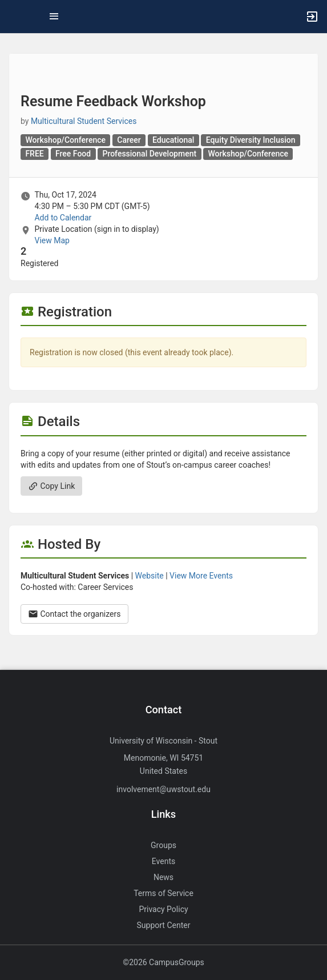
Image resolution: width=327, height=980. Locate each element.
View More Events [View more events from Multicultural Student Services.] (201, 576)
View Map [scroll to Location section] (52, 240)
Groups (163, 845)
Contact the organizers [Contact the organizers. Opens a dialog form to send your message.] (74, 614)
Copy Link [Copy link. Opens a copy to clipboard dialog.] (51, 486)
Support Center (164, 925)
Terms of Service (163, 893)
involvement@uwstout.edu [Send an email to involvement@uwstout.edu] (163, 789)
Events (163, 861)
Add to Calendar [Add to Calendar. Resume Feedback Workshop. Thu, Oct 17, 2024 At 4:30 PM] (63, 218)
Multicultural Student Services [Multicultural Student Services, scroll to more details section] (84, 121)
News (163, 877)
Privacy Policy (163, 909)
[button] (14, 17)
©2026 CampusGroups (163, 962)
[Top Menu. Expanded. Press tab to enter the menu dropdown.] (54, 17)
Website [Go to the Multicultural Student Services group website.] (150, 576)
